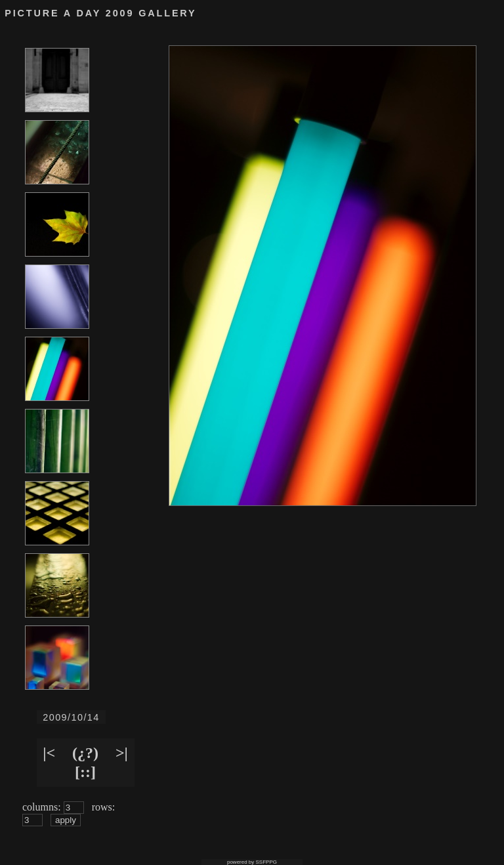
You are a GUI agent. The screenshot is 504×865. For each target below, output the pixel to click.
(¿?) (85, 753)
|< (49, 753)
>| (122, 753)
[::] (85, 772)
